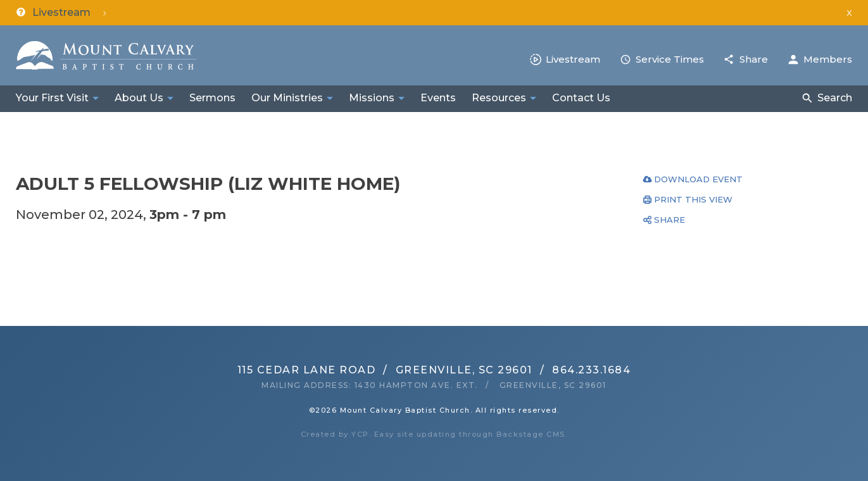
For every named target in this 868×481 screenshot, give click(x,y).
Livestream (573, 59)
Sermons (212, 98)
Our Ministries (287, 98)
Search (835, 98)
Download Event (698, 179)
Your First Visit (52, 98)
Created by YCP (335, 434)
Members (828, 59)
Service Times (670, 59)
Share (754, 59)
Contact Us (581, 98)
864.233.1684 (591, 370)
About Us (139, 98)
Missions (372, 98)
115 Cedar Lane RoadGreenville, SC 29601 (385, 370)
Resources (499, 98)
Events (438, 98)
